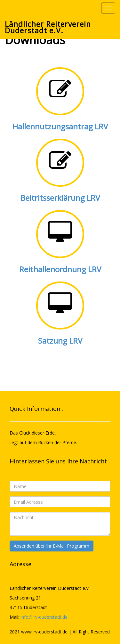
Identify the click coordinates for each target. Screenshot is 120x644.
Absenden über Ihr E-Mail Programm (52, 546)
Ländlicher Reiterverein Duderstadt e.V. (48, 27)
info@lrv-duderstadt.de (44, 617)
